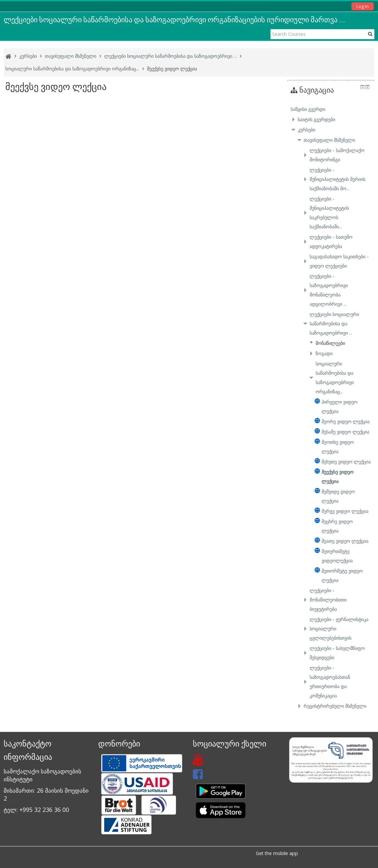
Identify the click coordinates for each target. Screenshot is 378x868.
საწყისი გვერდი (308, 109)
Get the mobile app (277, 853)
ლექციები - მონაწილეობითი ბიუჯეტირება (328, 600)
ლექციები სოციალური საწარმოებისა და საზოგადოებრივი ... (334, 323)
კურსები (306, 130)
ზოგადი (324, 353)
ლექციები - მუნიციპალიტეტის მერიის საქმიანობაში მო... (338, 179)
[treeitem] (331, 109)
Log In (363, 6)
